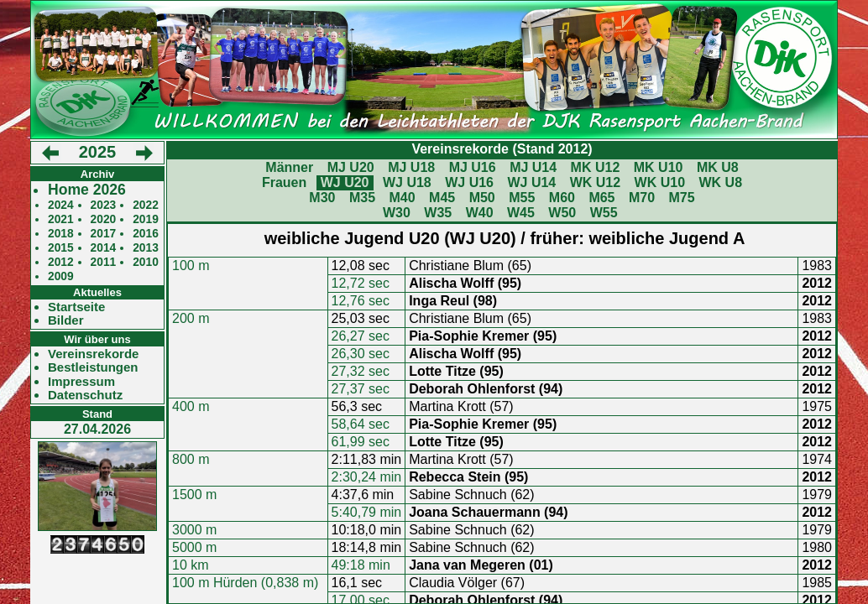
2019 (146, 219)
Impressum (81, 382)
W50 (562, 213)
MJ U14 (533, 167)
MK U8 (718, 167)
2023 (104, 205)
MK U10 (659, 167)
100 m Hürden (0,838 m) (245, 583)
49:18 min (361, 565)
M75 (682, 198)
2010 (146, 262)
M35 (362, 198)
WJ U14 (531, 182)
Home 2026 (87, 190)
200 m (191, 318)
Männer (289, 167)
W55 (604, 213)
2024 (61, 205)
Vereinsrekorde (93, 354)
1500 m (194, 495)
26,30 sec (361, 354)
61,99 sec (361, 442)
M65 (601, 198)
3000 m (194, 530)
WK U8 (721, 182)
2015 (61, 248)
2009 (61, 276)
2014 (104, 248)
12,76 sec (361, 301)
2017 (104, 234)
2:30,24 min (367, 477)
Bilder (66, 320)
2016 (146, 234)
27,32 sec (361, 371)
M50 (482, 198)
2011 (104, 262)
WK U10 (660, 182)
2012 (61, 262)
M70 (642, 198)
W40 (480, 213)
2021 (61, 219)
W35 (438, 213)
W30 (397, 213)
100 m (191, 266)
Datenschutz (85, 395)
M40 (402, 198)
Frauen (284, 182)
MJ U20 (351, 167)
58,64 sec (361, 424)
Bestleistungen (93, 367)
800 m (191, 459)
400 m (191, 406)
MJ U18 (411, 167)
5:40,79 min (367, 512)
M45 (442, 198)
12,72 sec (361, 283)
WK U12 (595, 182)
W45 (521, 213)
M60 (562, 198)
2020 (104, 219)
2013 (146, 248)
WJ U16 (469, 182)
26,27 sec (361, 336)
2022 (146, 205)
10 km (191, 565)
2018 (61, 234)
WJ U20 (345, 182)
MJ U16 (473, 167)
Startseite (76, 307)
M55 (522, 198)
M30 (322, 198)
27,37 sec (361, 389)
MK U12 (596, 167)
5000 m (194, 547)
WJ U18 (407, 182)
